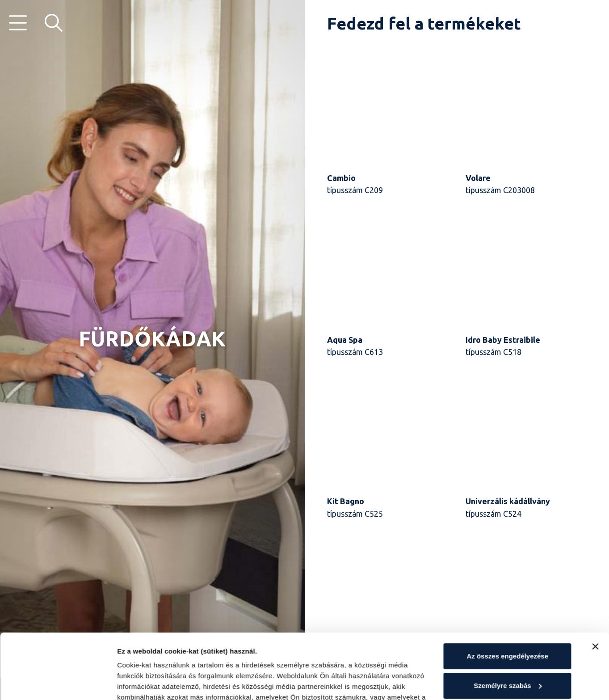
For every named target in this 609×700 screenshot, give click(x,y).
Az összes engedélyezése (507, 595)
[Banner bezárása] (595, 586)
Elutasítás (507, 654)
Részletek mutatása (149, 682)
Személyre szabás (508, 624)
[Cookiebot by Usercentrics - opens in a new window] (58, 683)
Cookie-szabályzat (148, 658)
